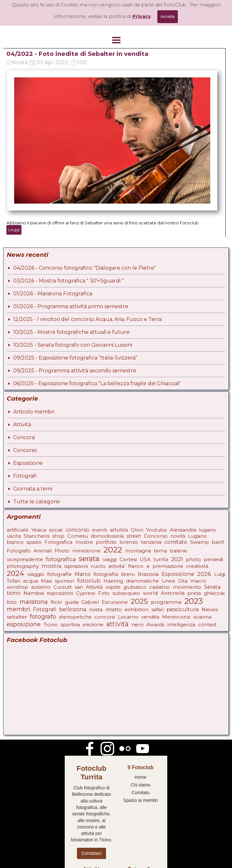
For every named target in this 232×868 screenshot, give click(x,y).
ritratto (114, 609)
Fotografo (19, 551)
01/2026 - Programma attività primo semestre (71, 306)
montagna (138, 551)
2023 (194, 601)
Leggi (14, 230)
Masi (46, 581)
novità (178, 536)
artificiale (18, 530)
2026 (204, 574)
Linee (169, 581)
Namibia (34, 593)
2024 (15, 573)
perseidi (213, 559)
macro (198, 581)
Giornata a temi (33, 489)
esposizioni (60, 593)
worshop (17, 587)
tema (160, 551)
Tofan (13, 581)
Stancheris (37, 536)
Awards (155, 625)
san (79, 587)
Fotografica (58, 542)
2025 (139, 601)
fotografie (59, 574)
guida (72, 602)
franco (136, 566)
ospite (113, 587)
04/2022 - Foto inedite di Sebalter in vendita (77, 54)
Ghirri (137, 530)
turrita (161, 559)
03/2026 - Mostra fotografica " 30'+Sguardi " (68, 281)
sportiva (70, 625)
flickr (56, 602)
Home (141, 777)
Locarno (128, 617)
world (150, 593)
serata (89, 559)
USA (145, 559)
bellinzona (73, 609)
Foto (104, 593)
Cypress (86, 593)
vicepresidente (25, 559)
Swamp (199, 542)
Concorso (25, 450)
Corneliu (78, 536)
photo (193, 559)
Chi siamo (140, 785)
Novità (19, 62)
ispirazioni (76, 566)
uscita (14, 536)
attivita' (117, 566)
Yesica (39, 530)
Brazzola (148, 574)
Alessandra (183, 530)
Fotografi (25, 476)
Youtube (157, 530)
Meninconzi (176, 617)
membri (18, 609)
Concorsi (24, 437)
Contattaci (91, 853)
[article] (114, 143)
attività (117, 624)
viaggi (110, 559)
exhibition (137, 609)
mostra (52, 566)
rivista (96, 609)
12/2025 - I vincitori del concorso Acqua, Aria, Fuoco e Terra (87, 319)
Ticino (51, 625)
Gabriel (90, 602)
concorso (77, 530)
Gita (183, 581)
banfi (218, 542)
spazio (34, 542)
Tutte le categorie (37, 502)
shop (58, 536)
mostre (84, 542)
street (134, 536)
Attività (22, 425)
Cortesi (128, 559)
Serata (212, 587)
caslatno (160, 587)
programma (166, 602)
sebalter (17, 617)
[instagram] (107, 749)
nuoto (98, 566)
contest (207, 625)
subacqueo (126, 593)
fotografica (61, 559)
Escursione (115, 602)
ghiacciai (214, 593)
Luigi (220, 574)
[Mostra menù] (116, 40)
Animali (43, 551)
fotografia (106, 574)
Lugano (197, 536)
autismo (41, 587)
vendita (150, 617)
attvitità (119, 530)
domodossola (107, 536)
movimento (187, 587)
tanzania (151, 542)
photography (23, 566)
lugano (207, 530)
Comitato (140, 793)
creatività (197, 566)
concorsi (105, 617)
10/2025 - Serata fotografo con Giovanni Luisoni (73, 345)
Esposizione (28, 463)
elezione (93, 625)
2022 (113, 550)
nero (138, 625)
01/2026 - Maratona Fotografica (53, 294)
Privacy (142, 16)
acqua (31, 581)
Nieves (210, 609)
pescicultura (183, 609)
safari (157, 609)
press (194, 593)
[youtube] (143, 749)
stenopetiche (75, 617)
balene (178, 551)
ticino (14, 593)
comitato (176, 542)
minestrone (87, 551)
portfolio (106, 542)
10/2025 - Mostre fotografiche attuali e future (71, 332)
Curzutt (63, 587)
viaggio (36, 574)
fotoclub (89, 581)
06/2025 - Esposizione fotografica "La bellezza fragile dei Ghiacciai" (97, 383)
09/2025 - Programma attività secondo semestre (75, 371)
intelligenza (181, 625)
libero (128, 574)
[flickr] (125, 749)
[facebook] (90, 749)
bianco (15, 542)
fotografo (43, 616)
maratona (34, 602)
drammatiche (142, 581)
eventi (99, 530)
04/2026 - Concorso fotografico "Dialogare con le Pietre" (85, 268)
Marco (83, 574)
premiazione (168, 566)
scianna (202, 617)
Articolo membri (34, 412)
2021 (177, 559)
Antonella (173, 593)
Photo (62, 551)
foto (12, 602)
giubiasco (135, 587)
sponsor (65, 581)
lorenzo (129, 542)
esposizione (24, 624)
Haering (113, 581)
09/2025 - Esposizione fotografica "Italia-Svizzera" (75, 358)
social (56, 530)
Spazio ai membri (140, 800)
